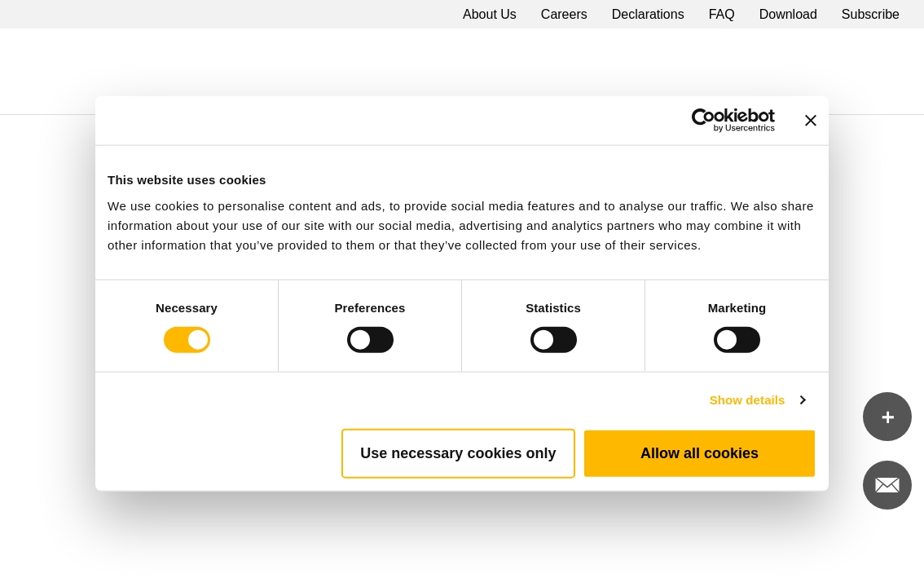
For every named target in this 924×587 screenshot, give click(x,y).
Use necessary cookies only (458, 452)
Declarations (648, 14)
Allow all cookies (700, 452)
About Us (490, 14)
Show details (748, 400)
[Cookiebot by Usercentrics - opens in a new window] (704, 121)
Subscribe (871, 14)
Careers (564, 14)
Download (788, 14)
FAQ (722, 14)
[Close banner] (811, 121)
